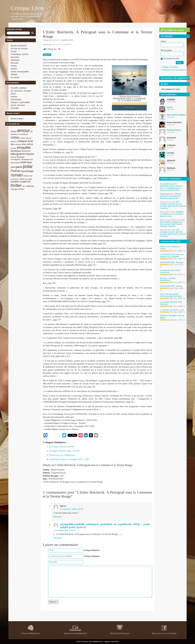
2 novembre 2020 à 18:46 (64, 530)
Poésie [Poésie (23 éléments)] (15, 171)
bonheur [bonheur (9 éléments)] (14, 134)
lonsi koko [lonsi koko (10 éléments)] (15, 163)
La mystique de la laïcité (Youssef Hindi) (170, 189)
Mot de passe (166, 50)
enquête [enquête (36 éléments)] (24, 147)
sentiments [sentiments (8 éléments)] (15, 179)
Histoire (14, 97)
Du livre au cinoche (19, 48)
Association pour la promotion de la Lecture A (171, 185)
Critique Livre (27, 8)
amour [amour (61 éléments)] (24, 130)
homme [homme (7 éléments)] (13, 157)
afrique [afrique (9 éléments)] (14, 131)
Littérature (15, 60)
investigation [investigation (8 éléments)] (16, 159)
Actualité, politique (19, 88)
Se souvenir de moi (170, 59)
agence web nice (112, 641)
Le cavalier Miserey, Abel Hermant (171, 303)
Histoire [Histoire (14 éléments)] (30, 154)
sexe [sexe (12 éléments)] (22, 179)
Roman (14, 69)
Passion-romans (174, 130)
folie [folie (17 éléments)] (13, 154)
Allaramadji (165, 194)
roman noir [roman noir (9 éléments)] (28, 176)
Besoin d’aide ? (17, 119)
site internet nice (96, 641)
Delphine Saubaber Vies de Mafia (172, 317)
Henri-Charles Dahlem (176, 115)
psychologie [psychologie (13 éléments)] (27, 171)
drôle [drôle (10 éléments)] (24, 144)
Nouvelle (15, 63)
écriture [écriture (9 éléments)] (21, 189)
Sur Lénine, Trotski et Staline (61, 447)
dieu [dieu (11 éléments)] (13, 144)
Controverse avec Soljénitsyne (62, 455)
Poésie (14, 66)
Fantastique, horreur (20, 54)
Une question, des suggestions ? (175, 78)
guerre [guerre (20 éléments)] (21, 154)
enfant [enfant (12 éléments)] (30, 144)
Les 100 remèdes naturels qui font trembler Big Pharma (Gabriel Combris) (173, 205)
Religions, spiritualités (20, 102)
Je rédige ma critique (172, 30)
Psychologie (16, 99)
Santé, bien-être (18, 105)
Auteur (163, 41)
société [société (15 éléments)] (15, 182)
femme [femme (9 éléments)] (25, 151)
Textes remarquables (20, 72)
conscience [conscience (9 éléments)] (23, 134)
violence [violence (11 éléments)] (30, 186)
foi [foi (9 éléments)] (29, 151)
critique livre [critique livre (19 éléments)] (25, 141)
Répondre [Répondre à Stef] (58, 517)
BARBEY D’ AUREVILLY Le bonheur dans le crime (172, 214)
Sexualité (15, 108)
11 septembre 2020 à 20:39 (71, 509)
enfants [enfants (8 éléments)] (14, 148)
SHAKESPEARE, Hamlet (171, 286)
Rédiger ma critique (170, 67)
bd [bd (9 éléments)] (31, 131)
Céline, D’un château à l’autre (170, 248)
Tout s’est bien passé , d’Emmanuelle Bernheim (171, 295)
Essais (14, 51)
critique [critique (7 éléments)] (22, 138)
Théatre (14, 74)
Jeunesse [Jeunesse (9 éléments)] (25, 159)
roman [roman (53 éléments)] (17, 175)
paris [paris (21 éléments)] (19, 167)
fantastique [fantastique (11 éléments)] (16, 151)
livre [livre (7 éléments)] (32, 159)
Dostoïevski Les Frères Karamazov (170, 271)
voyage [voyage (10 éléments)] (14, 189)
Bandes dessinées (19, 46)
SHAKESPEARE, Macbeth (172, 262)
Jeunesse (15, 57)
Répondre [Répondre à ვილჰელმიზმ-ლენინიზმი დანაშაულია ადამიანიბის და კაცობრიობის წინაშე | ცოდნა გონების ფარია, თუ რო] (58, 538)
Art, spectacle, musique (21, 91)
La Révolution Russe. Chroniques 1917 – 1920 (69, 459)
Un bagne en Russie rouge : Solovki (64, 451)
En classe (15, 77)
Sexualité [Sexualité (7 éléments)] (29, 179)
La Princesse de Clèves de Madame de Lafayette (172, 256)
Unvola (54, 40)
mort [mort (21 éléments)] (23, 162)
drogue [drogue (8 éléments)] (18, 144)
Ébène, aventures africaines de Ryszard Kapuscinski (171, 196)
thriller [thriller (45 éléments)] (16, 185)
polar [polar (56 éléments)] (28, 166)
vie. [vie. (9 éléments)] (24, 186)
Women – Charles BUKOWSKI (168, 279)
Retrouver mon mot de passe (174, 70)
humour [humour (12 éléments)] (20, 157)
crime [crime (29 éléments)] (15, 137)
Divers (13, 94)
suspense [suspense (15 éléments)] (25, 182)
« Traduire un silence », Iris (172, 310)
